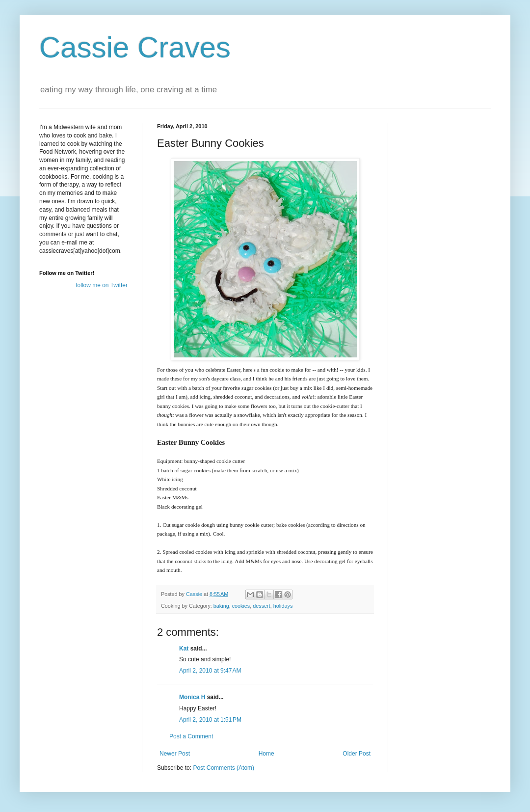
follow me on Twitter (102, 285)
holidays (283, 606)
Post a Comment (191, 736)
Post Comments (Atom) (224, 768)
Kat (184, 649)
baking (221, 606)
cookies (241, 606)
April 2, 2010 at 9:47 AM (210, 671)
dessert (261, 606)
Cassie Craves (135, 47)
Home (266, 754)
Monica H (192, 697)
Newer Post (175, 754)
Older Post (357, 754)
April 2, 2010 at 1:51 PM (210, 720)
